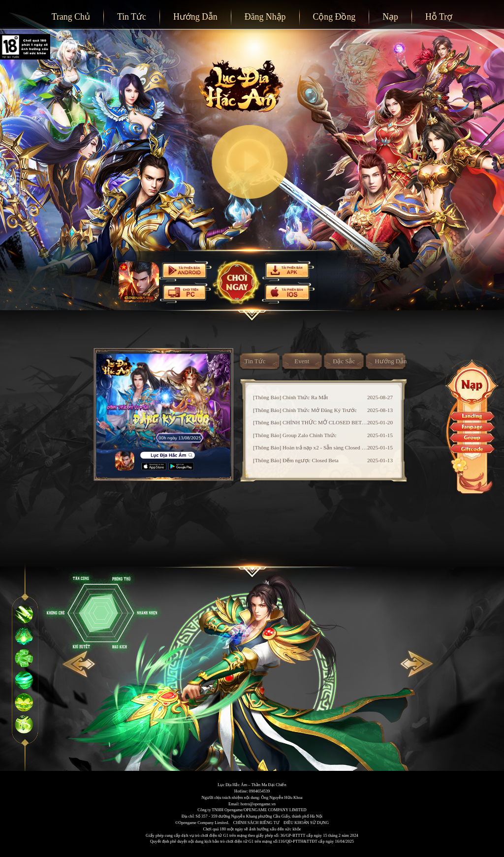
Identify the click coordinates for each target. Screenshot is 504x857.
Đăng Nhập (265, 17)
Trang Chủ (71, 17)
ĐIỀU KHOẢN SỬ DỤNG (306, 823)
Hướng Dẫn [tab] (391, 361)
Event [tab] (302, 361)
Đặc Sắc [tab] (344, 361)
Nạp (390, 17)
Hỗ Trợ (439, 17)
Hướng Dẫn (195, 17)
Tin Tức (132, 17)
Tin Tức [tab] (255, 361)
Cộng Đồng (334, 17)
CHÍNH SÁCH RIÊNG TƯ (257, 823)
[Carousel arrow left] (81, 667)
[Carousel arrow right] (423, 667)
